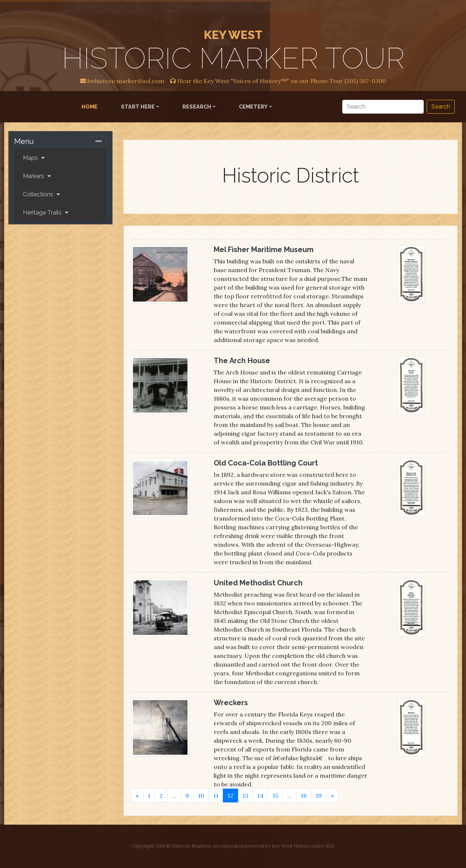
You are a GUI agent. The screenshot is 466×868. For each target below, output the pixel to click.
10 (201, 796)
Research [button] (197, 107)
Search (441, 107)
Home (91, 106)
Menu (24, 141)
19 (319, 796)
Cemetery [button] (253, 107)
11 (216, 796)
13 (245, 796)
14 (260, 796)
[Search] (383, 107)
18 (304, 796)
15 (275, 796)
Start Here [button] (138, 107)
